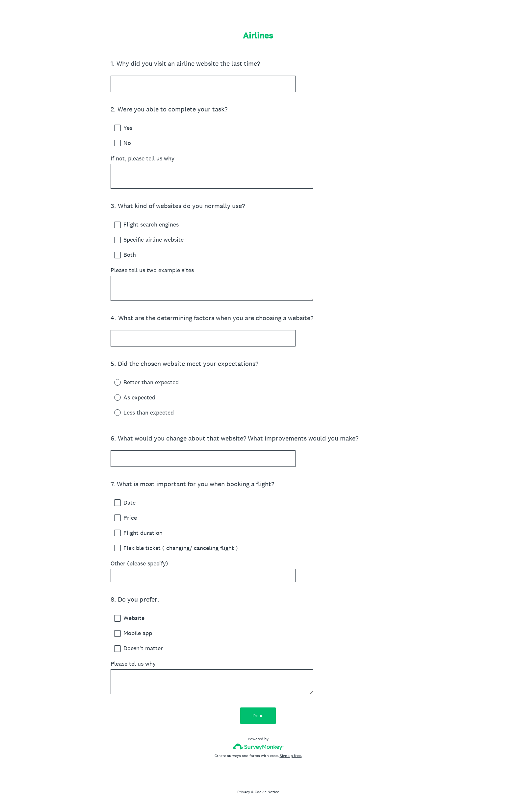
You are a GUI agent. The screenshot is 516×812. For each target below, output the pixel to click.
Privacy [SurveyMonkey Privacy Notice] (244, 792)
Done (258, 716)
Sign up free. (291, 756)
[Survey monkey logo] (258, 746)
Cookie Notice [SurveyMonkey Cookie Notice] (267, 792)
